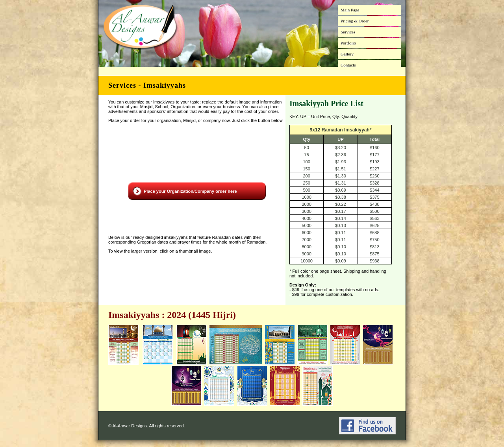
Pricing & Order (355, 21)
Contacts (348, 65)
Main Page (350, 10)
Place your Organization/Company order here (190, 191)
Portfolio (348, 43)
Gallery (347, 54)
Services (348, 32)
